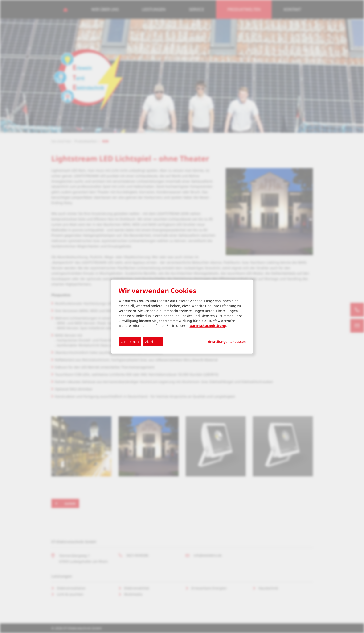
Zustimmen (130, 341)
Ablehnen (153, 341)
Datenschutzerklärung (208, 325)
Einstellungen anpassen (227, 341)
